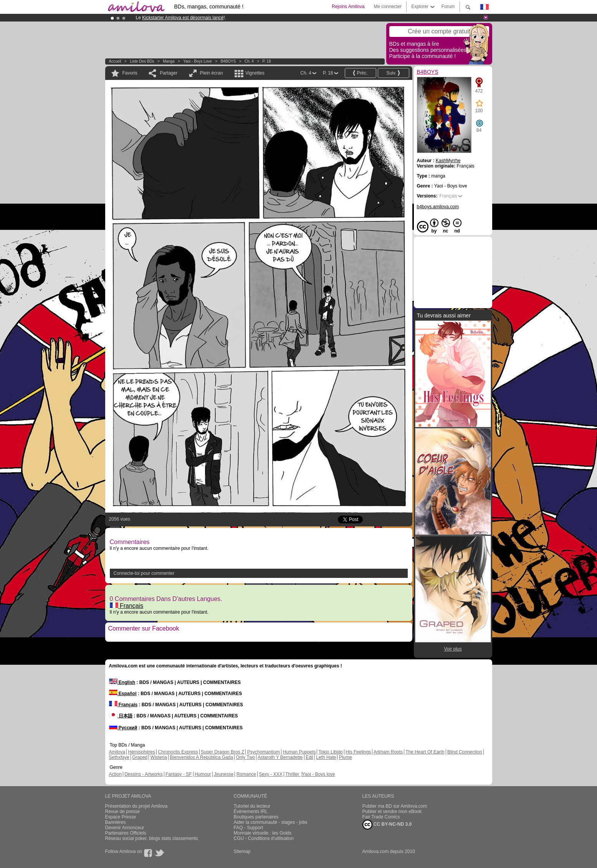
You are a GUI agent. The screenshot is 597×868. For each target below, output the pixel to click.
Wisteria (159, 757)
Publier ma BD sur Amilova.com (395, 806)
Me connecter (388, 7)
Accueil (115, 61)
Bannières (116, 822)
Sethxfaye (119, 757)
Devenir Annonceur (125, 828)
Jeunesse (224, 774)
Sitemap (242, 851)
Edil (309, 757)
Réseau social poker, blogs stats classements (152, 838)
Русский (123, 728)
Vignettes (255, 73)
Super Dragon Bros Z (222, 752)
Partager (169, 73)
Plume (346, 757)
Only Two (245, 757)
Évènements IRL (251, 812)
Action (115, 774)
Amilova (117, 752)
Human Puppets (299, 752)
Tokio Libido (331, 752)
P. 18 (266, 61)
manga (169, 61)
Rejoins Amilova (348, 7)
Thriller (293, 774)
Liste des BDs (142, 61)
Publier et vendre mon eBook (392, 812)
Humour (203, 774)
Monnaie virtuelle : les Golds (263, 833)
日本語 (121, 716)
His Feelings (358, 752)
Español (123, 694)
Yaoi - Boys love (198, 61)
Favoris (130, 73)
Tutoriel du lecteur (252, 806)
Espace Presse (121, 817)
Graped (140, 757)
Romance (246, 774)
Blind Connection (465, 752)
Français (127, 606)
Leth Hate (326, 757)
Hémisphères (142, 752)
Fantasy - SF (179, 774)
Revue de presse (123, 812)
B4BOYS (228, 61)
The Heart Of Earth (425, 752)
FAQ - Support (249, 828)
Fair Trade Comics (381, 817)
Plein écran (212, 73)
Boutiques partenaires (256, 817)
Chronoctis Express (178, 752)
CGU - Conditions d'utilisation (264, 838)
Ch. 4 (249, 61)
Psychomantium (264, 752)
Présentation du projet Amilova (136, 806)
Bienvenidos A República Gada (201, 757)
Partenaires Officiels (126, 833)
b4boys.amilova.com (438, 207)
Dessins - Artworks (143, 774)
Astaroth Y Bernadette (280, 757)
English (122, 682)
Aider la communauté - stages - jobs (271, 822)
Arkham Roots (388, 752)
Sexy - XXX (270, 774)
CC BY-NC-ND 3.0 (387, 825)
